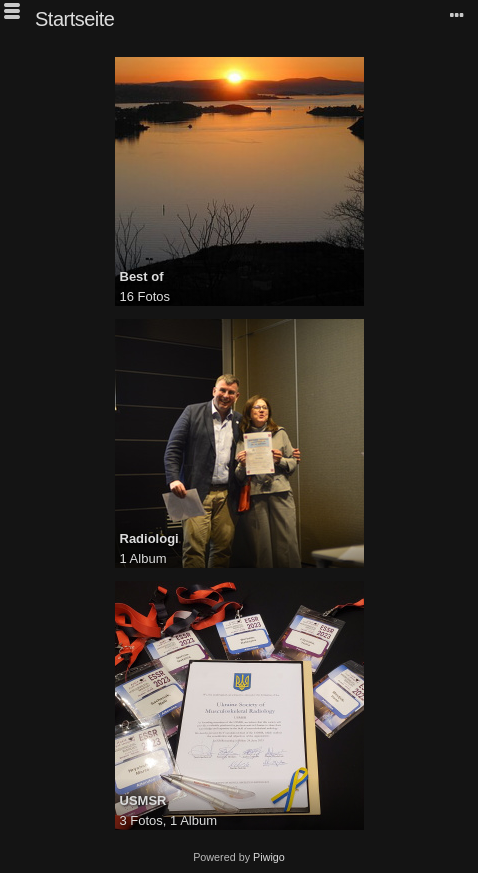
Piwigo (269, 857)
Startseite (74, 19)
